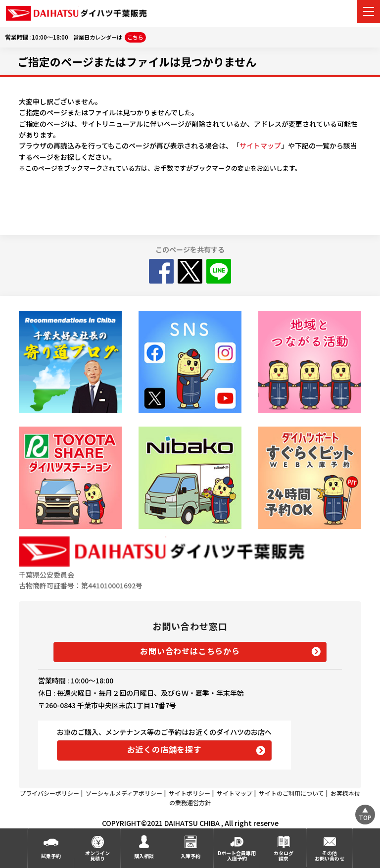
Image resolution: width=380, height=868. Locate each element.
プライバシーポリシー (49, 793)
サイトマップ (260, 145)
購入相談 (144, 856)
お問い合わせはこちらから (190, 651)
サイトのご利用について (291, 793)
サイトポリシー (190, 793)
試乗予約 (51, 856)
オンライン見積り (97, 856)
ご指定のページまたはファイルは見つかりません (137, 61)
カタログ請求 (284, 856)
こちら (135, 37)
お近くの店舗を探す (165, 749)
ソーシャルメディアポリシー (124, 793)
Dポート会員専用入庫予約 (237, 856)
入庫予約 (190, 856)
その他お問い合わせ (330, 856)
